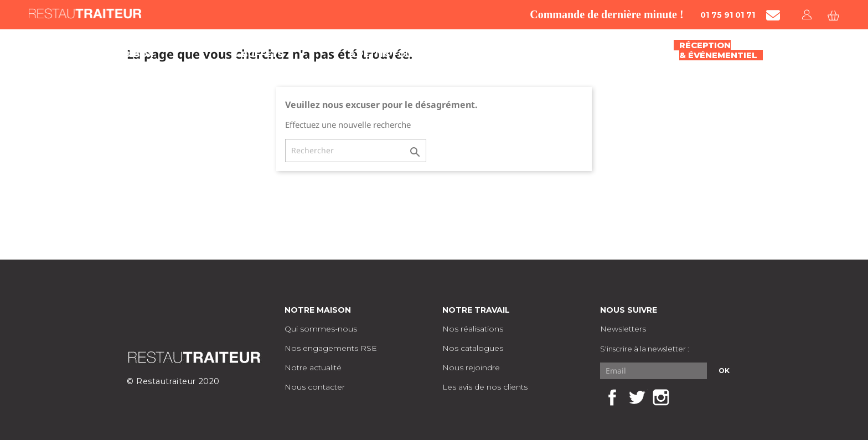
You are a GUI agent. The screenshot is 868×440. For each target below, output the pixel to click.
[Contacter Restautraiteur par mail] (773, 15)
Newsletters (623, 329)
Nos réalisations (473, 329)
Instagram (661, 397)
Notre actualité (313, 367)
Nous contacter (315, 387)
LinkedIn (685, 397)
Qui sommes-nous (321, 329)
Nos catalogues (473, 348)
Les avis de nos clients (485, 387)
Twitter (637, 397)
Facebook (612, 397)
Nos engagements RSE (331, 348)
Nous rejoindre (471, 367)
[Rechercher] (356, 151)
